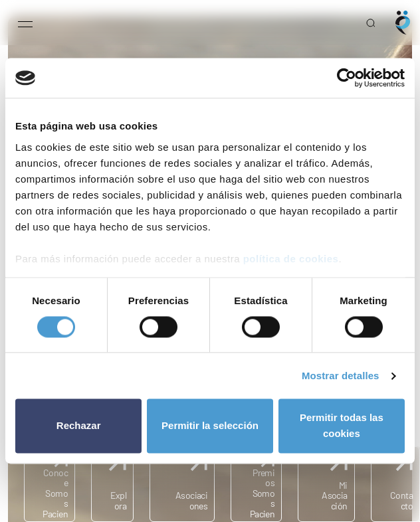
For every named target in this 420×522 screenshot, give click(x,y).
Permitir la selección (210, 426)
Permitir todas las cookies (342, 426)
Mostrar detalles (341, 376)
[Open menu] (25, 23)
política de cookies (291, 259)
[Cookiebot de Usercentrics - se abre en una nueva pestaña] (347, 78)
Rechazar (79, 426)
